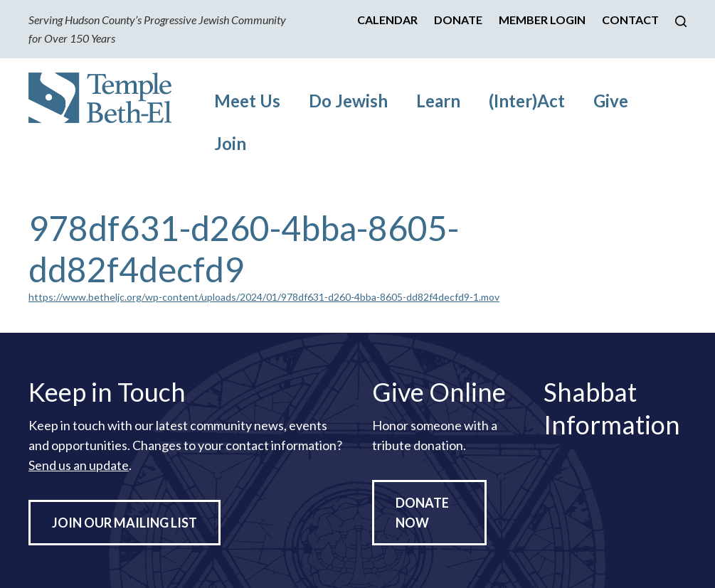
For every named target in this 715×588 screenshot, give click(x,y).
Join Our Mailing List (125, 523)
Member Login (542, 20)
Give (611, 101)
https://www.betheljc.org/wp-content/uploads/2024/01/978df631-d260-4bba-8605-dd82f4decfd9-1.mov (264, 297)
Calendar (387, 20)
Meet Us (247, 101)
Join (230, 143)
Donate (458, 20)
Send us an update (79, 465)
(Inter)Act (527, 101)
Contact (630, 20)
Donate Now (422, 513)
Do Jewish (348, 101)
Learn (438, 101)
